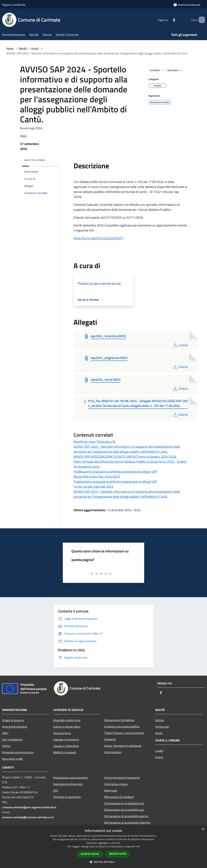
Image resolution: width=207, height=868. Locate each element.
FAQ (56, 790)
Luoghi (159, 751)
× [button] (203, 829)
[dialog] (103, 847)
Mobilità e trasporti (65, 752)
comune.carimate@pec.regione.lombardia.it (29, 807)
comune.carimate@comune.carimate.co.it (28, 817)
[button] (103, 862)
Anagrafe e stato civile (67, 720)
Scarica (180, 345)
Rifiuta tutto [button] (118, 854)
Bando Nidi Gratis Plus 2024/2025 (97, 477)
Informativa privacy (116, 784)
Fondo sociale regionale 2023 (93, 487)
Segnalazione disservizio (68, 784)
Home (10, 48)
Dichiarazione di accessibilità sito (124, 803)
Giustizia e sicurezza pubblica (122, 726)
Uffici (5, 733)
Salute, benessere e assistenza (123, 746)
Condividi (157, 70)
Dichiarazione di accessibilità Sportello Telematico (127, 825)
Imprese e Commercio (66, 739)
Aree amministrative (15, 727)
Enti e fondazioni (12, 739)
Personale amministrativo (18, 752)
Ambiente (110, 739)
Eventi (159, 757)
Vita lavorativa (62, 733)
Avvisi (35, 48)
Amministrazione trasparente (122, 778)
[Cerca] (201, 20)
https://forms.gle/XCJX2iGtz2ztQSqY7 (98, 238)
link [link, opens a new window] (138, 847)
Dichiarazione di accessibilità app (124, 810)
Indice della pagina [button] (35, 160)
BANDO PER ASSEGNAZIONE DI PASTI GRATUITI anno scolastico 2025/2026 (125, 457)
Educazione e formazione (119, 720)
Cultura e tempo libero (67, 727)
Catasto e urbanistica (66, 746)
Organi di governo (13, 720)
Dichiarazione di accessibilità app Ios (126, 816)
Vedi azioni (175, 70)
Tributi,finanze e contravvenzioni (124, 733)
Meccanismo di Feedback (119, 797)
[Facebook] (169, 20)
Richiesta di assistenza (67, 797)
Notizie (160, 720)
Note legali (111, 790)
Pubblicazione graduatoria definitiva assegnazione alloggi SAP (115, 472)
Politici (6, 746)
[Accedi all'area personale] (187, 5)
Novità (23, 48)
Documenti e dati (12, 759)
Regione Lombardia (14, 5)
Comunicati (162, 727)
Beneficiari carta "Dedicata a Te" (95, 442)
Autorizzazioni (113, 752)
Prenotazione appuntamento (70, 778)
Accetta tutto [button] (90, 854)
